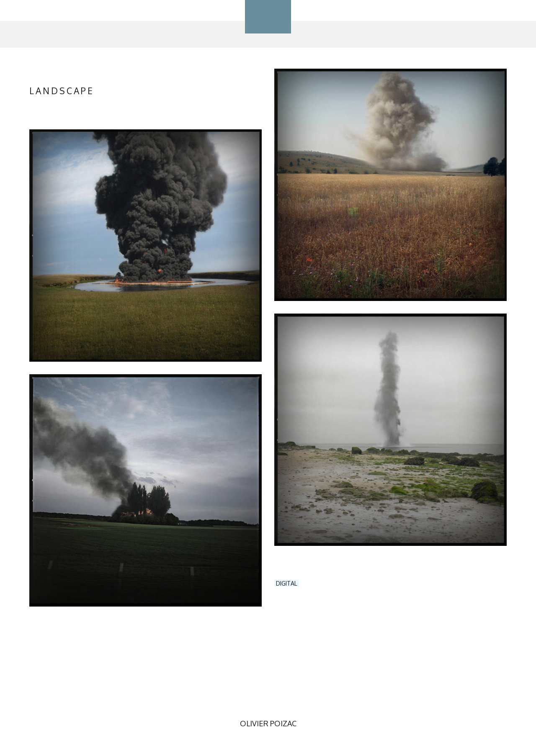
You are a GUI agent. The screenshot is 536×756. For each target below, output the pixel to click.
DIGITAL (287, 583)
